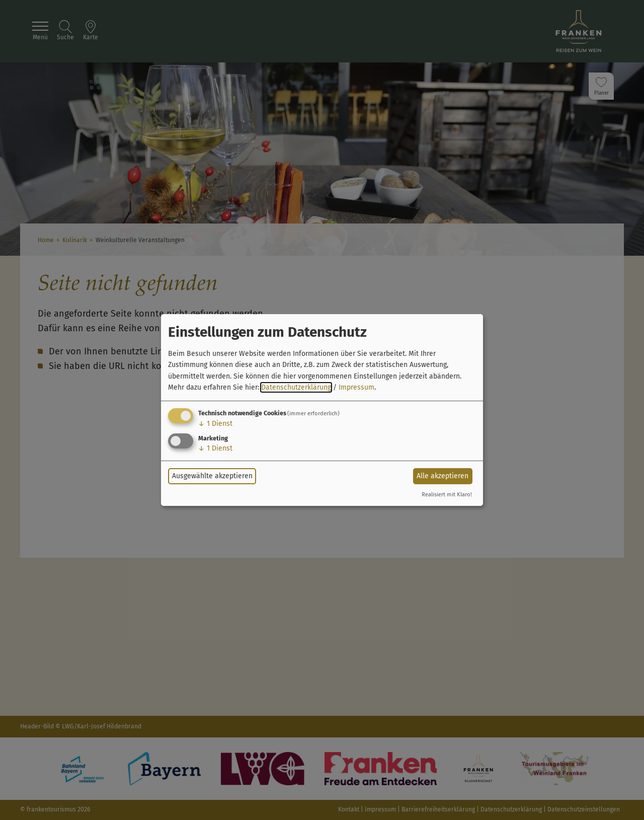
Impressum (356, 387)
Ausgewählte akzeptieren (212, 476)
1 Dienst (215, 424)
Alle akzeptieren (442, 476)
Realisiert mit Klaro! (447, 495)
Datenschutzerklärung (296, 387)
